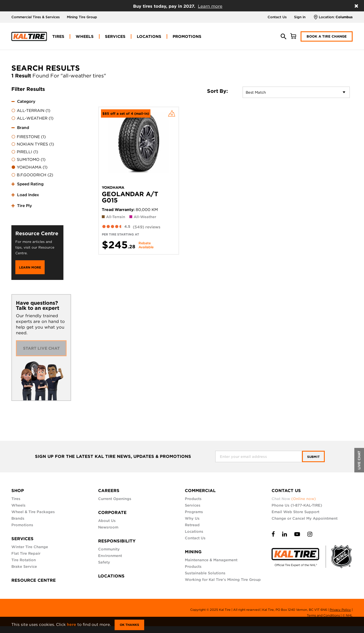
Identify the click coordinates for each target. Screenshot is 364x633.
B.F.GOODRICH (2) (32, 175)
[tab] (37, 109)
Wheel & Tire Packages (33, 512)
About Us (107, 521)
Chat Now (294, 499)
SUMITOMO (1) (28, 160)
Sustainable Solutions (205, 573)
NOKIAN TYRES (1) (33, 144)
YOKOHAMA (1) (29, 167)
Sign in (300, 17)
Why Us (192, 518)
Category (26, 101)
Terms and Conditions (323, 615)
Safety (104, 562)
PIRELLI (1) (25, 152)
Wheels (18, 505)
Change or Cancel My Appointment (305, 518)
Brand (23, 128)
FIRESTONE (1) (29, 137)
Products (193, 499)
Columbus (344, 17)
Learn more (210, 6)
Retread (192, 525)
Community (109, 549)
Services (193, 505)
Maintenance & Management (211, 560)
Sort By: (217, 91)
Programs (194, 512)
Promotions (22, 525)
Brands (18, 518)
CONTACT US (286, 491)
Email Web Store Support (295, 512)
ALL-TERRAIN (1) (31, 111)
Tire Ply (24, 206)
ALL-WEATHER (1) (32, 118)
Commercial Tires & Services (36, 17)
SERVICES (22, 539)
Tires (16, 499)
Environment (110, 556)
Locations (194, 531)
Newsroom (108, 527)
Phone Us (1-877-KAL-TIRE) (297, 505)
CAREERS (109, 491)
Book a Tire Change (327, 36)
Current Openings (115, 499)
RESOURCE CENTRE (34, 580)
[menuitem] (58, 36)
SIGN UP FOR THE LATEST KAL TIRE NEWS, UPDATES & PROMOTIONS (113, 457)
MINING (193, 552)
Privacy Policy (340, 610)
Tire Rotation (24, 560)
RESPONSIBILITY (117, 541)
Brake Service (24, 567)
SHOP (18, 491)
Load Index (28, 195)
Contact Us (277, 17)
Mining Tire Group (82, 17)
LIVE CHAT (359, 460)
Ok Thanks (129, 625)
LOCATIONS (111, 576)
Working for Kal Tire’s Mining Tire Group (223, 580)
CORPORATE (112, 513)
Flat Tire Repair (26, 553)
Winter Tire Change (30, 547)
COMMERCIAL (200, 491)
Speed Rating (30, 184)
